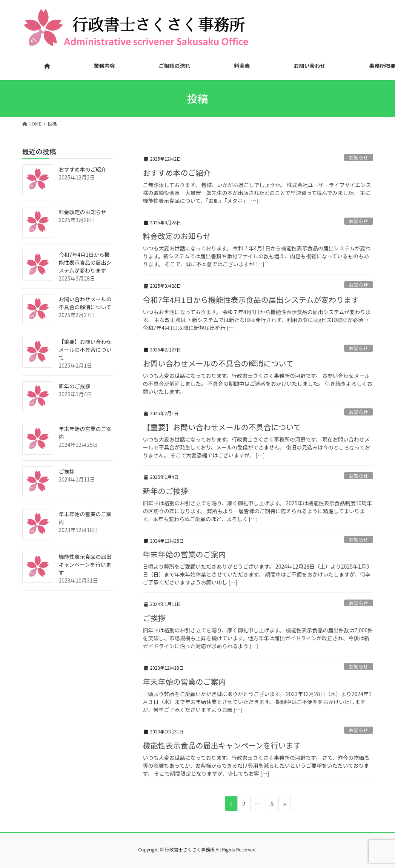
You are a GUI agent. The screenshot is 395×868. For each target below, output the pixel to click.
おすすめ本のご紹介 (177, 173)
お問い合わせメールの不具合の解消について (218, 363)
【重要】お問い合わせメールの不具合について (222, 427)
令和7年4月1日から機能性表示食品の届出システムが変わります (251, 300)
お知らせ (359, 157)
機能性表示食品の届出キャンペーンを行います (222, 745)
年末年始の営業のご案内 (184, 554)
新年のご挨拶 (166, 491)
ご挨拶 (154, 618)
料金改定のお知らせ (177, 236)
